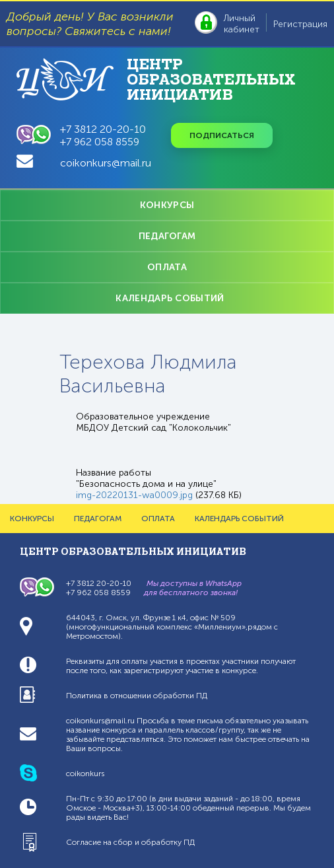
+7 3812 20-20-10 (103, 129)
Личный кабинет (242, 24)
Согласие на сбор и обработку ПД (130, 842)
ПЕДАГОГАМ (167, 236)
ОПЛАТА (167, 267)
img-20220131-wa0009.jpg (134, 495)
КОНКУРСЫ (167, 205)
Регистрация (300, 24)
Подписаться (222, 135)
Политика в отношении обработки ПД (137, 696)
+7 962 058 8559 (100, 142)
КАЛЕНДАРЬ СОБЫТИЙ (170, 298)
